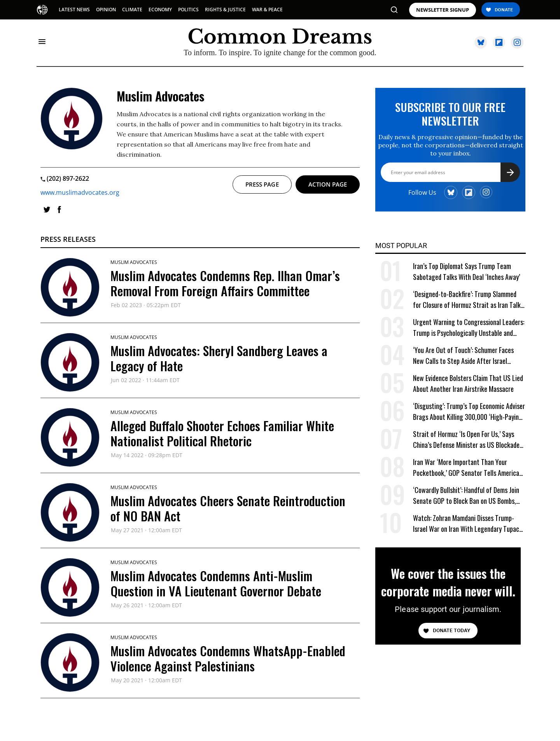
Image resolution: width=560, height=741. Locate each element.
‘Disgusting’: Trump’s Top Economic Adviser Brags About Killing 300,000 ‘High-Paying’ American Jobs (469, 412)
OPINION (106, 10)
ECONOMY (160, 10)
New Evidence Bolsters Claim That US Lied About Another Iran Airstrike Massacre (468, 383)
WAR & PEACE (267, 10)
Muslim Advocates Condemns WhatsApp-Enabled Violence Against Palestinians (228, 658)
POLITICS (188, 10)
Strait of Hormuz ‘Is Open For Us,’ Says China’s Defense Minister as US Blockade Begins (466, 440)
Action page (328, 184)
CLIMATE (132, 10)
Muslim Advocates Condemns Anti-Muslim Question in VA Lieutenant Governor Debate (216, 583)
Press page (262, 184)
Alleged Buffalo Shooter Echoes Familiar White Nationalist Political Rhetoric (222, 433)
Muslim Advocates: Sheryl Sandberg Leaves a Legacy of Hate (219, 358)
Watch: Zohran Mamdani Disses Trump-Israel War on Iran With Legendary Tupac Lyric (466, 523)
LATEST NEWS (74, 10)
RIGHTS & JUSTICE (225, 10)
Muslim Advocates (134, 262)
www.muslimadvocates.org (80, 192)
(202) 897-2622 (65, 178)
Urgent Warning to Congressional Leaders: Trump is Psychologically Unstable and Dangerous (469, 328)
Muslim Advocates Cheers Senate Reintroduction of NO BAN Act (228, 508)
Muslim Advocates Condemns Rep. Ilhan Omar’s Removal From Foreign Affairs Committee (225, 283)
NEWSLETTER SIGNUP (443, 10)
